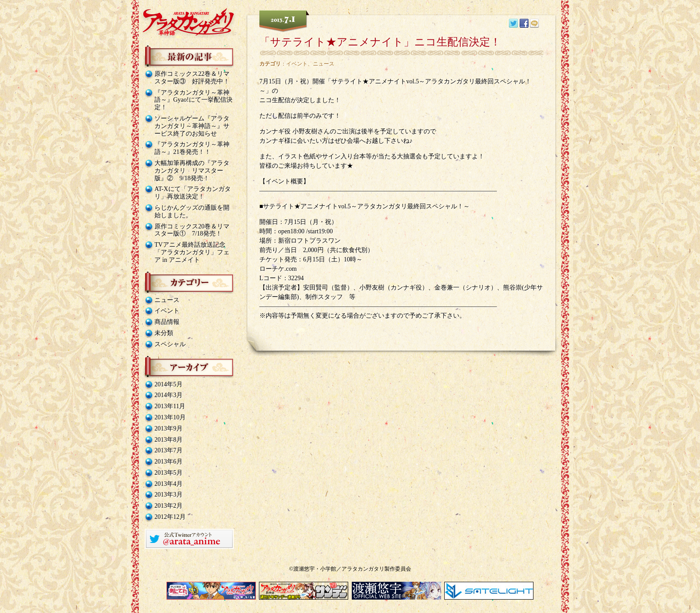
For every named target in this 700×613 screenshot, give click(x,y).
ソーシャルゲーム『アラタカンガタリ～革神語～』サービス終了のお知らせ (192, 126)
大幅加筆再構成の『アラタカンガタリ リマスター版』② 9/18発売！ (192, 171)
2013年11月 (170, 406)
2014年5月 (169, 384)
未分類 (164, 333)
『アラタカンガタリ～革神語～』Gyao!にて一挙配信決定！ (194, 100)
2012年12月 (170, 517)
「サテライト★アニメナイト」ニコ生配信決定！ (380, 42)
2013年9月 (169, 429)
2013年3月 (169, 495)
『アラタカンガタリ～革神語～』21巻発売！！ (192, 148)
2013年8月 (169, 440)
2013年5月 (169, 473)
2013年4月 (169, 484)
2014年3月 (169, 395)
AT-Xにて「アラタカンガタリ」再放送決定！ (193, 193)
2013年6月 (169, 462)
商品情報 (167, 322)
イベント (167, 311)
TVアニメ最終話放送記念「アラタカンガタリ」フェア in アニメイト (192, 252)
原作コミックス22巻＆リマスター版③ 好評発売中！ (192, 78)
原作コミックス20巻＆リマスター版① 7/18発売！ (192, 230)
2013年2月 (169, 506)
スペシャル (170, 344)
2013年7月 (169, 450)
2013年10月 (170, 417)
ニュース (167, 300)
